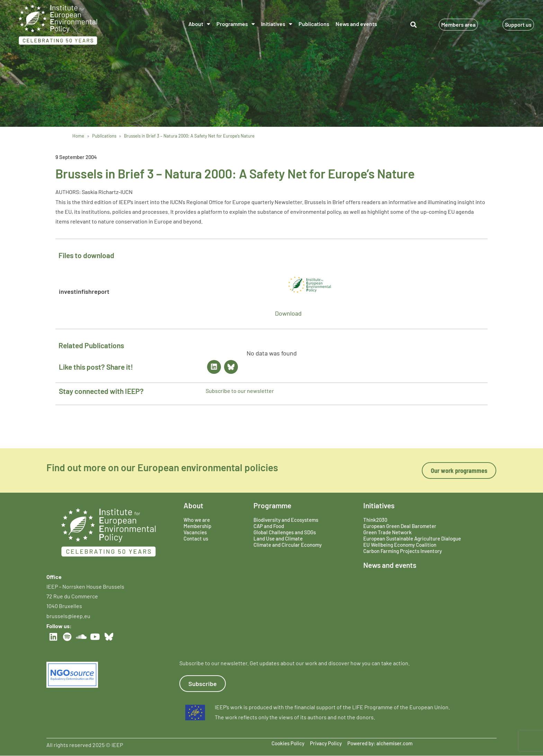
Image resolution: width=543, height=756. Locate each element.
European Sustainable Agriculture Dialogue (412, 538)
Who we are (197, 520)
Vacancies (195, 532)
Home (78, 136)
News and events (356, 24)
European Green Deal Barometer (400, 526)
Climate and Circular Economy (288, 545)
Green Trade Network (388, 532)
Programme (272, 505)
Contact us (196, 538)
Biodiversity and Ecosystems (286, 520)
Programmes (236, 24)
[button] (414, 25)
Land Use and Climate (278, 538)
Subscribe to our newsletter (240, 391)
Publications (314, 24)
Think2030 (375, 520)
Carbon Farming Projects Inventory (403, 551)
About (199, 24)
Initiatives (277, 24)
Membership (197, 526)
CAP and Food (269, 526)
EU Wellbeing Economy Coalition (400, 545)
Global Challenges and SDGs (285, 532)
